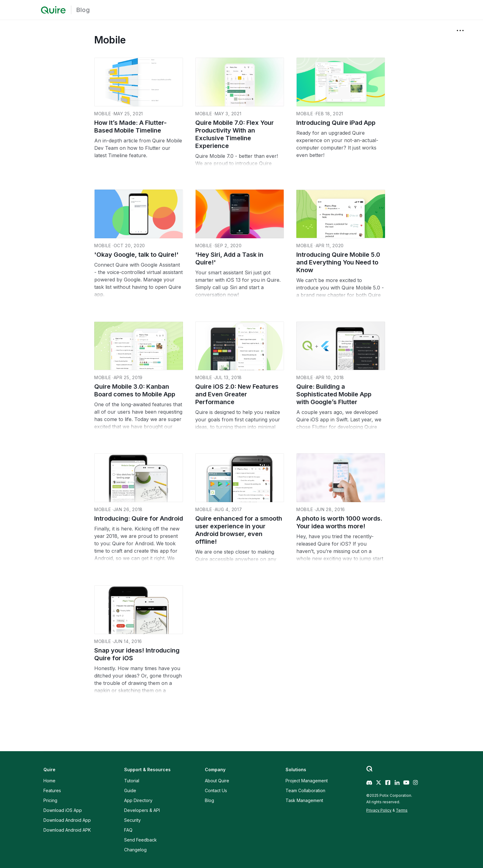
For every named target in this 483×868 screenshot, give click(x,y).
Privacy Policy (379, 810)
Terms (402, 810)
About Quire (217, 781)
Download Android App (67, 820)
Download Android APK (67, 830)
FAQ (128, 830)
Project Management (307, 781)
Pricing (50, 800)
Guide (130, 790)
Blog (83, 10)
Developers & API (142, 810)
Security (132, 820)
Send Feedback (140, 840)
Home (49, 781)
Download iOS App (63, 810)
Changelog (135, 850)
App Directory (138, 800)
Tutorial (132, 781)
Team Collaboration (305, 790)
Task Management (304, 800)
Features (52, 790)
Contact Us (216, 790)
